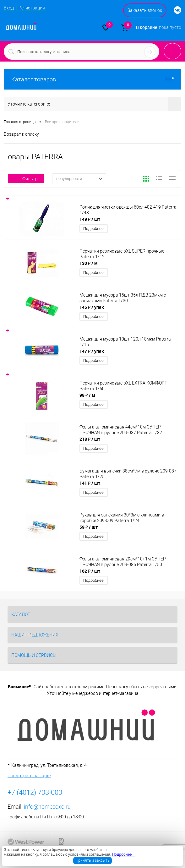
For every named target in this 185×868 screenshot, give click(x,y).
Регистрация (32, 8)
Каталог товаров (92, 79)
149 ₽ (90, 219)
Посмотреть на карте (29, 776)
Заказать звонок (145, 10)
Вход (9, 8)
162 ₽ (90, 571)
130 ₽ (89, 263)
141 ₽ (90, 483)
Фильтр (26, 179)
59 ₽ (89, 527)
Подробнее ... (124, 854)
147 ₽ (92, 351)
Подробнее (93, 229)
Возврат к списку (21, 134)
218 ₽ (90, 439)
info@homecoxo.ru (47, 807)
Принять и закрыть (92, 860)
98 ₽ (87, 395)
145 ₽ (92, 307)
